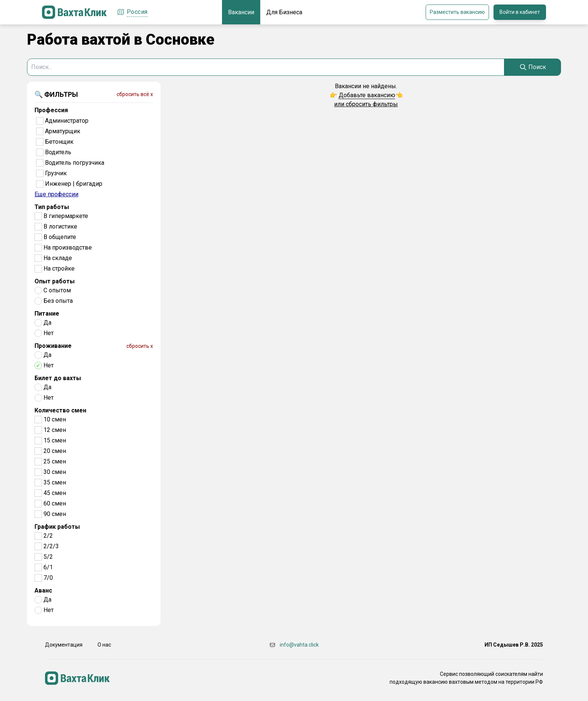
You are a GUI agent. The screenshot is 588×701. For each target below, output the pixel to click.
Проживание (53, 346)
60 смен (55, 503)
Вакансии (241, 12)
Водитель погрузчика (75, 163)
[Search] (533, 67)
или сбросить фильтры (366, 104)
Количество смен (60, 410)
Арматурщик (63, 131)
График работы (57, 527)
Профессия (51, 110)
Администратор (67, 121)
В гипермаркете (66, 216)
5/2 (48, 557)
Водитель (58, 152)
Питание (47, 314)
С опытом (57, 290)
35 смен (55, 482)
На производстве (68, 247)
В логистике (60, 226)
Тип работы (52, 207)
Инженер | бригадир (74, 184)
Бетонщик (59, 142)
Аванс (43, 590)
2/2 (48, 536)
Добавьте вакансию (367, 95)
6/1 (48, 567)
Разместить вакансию (457, 12)
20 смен (55, 451)
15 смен (55, 440)
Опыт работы (55, 281)
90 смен (55, 514)
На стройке (59, 269)
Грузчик (56, 173)
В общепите (60, 237)
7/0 (48, 578)
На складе (58, 258)
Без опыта (58, 301)
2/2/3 (51, 546)
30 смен (55, 472)
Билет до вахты (58, 378)
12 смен (55, 430)
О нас (104, 645)
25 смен (55, 461)
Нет (49, 333)
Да (47, 323)
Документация (64, 645)
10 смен (55, 419)
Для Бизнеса (284, 12)
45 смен (55, 493)
